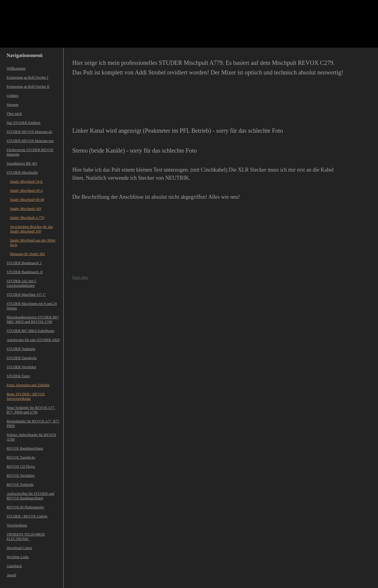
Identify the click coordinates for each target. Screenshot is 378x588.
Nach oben (80, 277)
